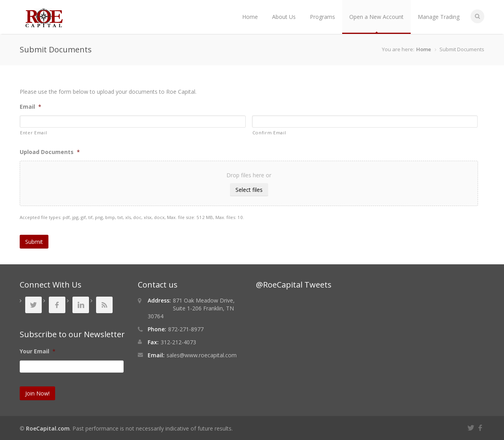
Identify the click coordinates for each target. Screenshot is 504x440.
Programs (322, 17)
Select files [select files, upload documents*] (249, 190)
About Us (284, 17)
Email (31, 107)
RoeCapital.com (48, 428)
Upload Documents (50, 152)
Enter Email (33, 133)
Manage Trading (439, 17)
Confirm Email (269, 133)
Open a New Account (376, 17)
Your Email (38, 351)
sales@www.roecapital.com (202, 355)
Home (250, 17)
